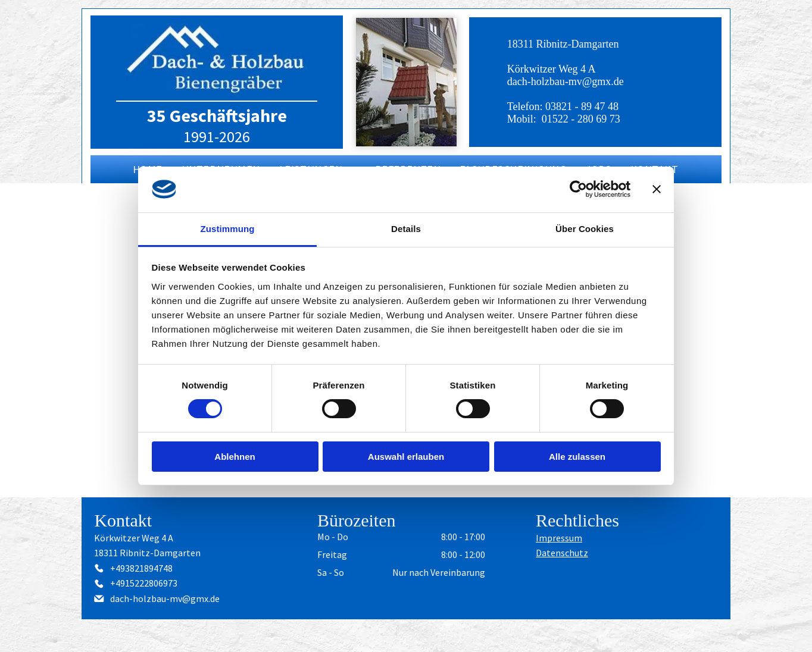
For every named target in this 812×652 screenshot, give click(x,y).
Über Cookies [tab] (585, 229)
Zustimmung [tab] (228, 229)
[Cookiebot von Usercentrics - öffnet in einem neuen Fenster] (578, 189)
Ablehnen (235, 457)
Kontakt (123, 520)
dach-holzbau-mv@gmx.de (566, 81)
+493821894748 (141, 568)
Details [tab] (406, 229)
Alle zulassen (577, 457)
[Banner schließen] (657, 189)
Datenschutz (562, 553)
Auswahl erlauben (406, 457)
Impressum (559, 538)
